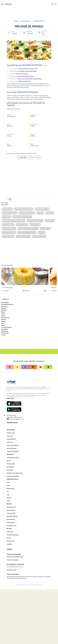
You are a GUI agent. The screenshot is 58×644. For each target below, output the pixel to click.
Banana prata (50, 221)
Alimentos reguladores (13, 451)
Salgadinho (5, 329)
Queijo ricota (6, 217)
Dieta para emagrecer (13, 445)
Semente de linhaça (8, 236)
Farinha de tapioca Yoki (9, 232)
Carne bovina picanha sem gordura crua (13, 221)
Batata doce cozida (8, 225)
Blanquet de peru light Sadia (35, 221)
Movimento (10, 454)
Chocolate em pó (35, 225)
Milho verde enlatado (22, 74)
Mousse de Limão (11, 507)
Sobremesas (5, 333)
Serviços (9, 529)
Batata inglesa (11, 488)
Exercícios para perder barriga (15, 473)
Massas (4, 320)
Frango (9, 501)
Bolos (3, 312)
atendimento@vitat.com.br (17, 419)
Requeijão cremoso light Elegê (28, 71)
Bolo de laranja (11, 519)
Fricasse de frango (12, 525)
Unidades (9, 544)
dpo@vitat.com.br (12, 570)
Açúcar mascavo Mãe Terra (27, 213)
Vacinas (9, 538)
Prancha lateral (11, 464)
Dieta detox (10, 442)
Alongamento (11, 467)
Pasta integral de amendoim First (24, 209)
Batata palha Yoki (25, 81)
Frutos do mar (6, 318)
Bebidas (4, 308)
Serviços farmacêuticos (13, 535)
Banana (9, 498)
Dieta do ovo (10, 436)
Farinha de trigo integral (23, 236)
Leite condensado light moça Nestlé (28, 228)
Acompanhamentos (25, 21)
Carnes (3, 314)
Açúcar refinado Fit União (10, 213)
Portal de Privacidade (12, 560)
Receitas (16, 21)
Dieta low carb (11, 433)
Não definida (5, 302)
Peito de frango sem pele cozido (28, 69)
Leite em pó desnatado (39, 236)
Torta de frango (11, 522)
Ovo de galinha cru (22, 225)
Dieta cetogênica (11, 439)
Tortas (3, 335)
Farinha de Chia (45, 228)
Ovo (8, 492)
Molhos (3, 322)
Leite (8, 495)
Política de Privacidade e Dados (15, 557)
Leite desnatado (7, 209)
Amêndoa (41, 232)
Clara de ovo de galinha (42, 209)
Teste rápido (10, 532)
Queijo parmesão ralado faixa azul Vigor (30, 79)
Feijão (8, 485)
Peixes (3, 325)
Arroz (8, 482)
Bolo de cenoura (11, 510)
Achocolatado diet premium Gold (22, 217)
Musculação (10, 470)
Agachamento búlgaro (13, 457)
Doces (3, 316)
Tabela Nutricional (12, 479)
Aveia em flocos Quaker (9, 228)
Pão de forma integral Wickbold (27, 232)
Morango (40, 213)
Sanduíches (5, 331)
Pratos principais (6, 327)
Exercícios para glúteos (13, 476)
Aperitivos (4, 306)
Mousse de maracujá (12, 516)
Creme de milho (11, 513)
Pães (3, 323)
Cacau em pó (50, 213)
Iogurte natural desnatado (26, 76)
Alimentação (11, 430)
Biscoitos (4, 310)
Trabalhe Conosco (12, 422)
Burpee (9, 461)
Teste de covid (10, 541)
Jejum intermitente (12, 448)
